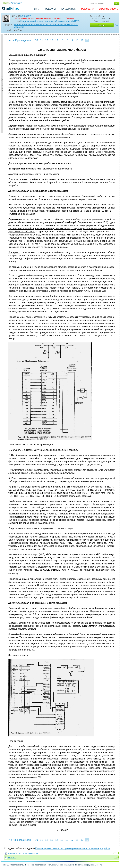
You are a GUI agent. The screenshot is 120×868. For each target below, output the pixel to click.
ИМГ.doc (12, 857)
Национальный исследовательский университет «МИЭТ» (50, 21)
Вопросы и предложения (36, 865)
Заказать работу (108, 9)
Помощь (5, 865)
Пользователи (68, 9)
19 (82, 40)
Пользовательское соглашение (61, 865)
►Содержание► (2, 84)
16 (67, 40)
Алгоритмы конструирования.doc (23, 853)
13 (52, 40)
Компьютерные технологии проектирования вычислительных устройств (46, 26)
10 (36, 40)
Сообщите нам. (69, 18)
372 (115, 853)
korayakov (26, 16)
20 (87, 40)
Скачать (102, 25)
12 (47, 40)
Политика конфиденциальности (89, 865)
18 (77, 40)
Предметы (50, 9)
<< (10, 40)
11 (41, 40)
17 (72, 40)
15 (62, 40)
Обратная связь (17, 865)
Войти (6, 3)
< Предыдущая (22, 40)
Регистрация (16, 3)
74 (116, 857)
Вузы (36, 9)
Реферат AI (88, 9)
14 (57, 40)
